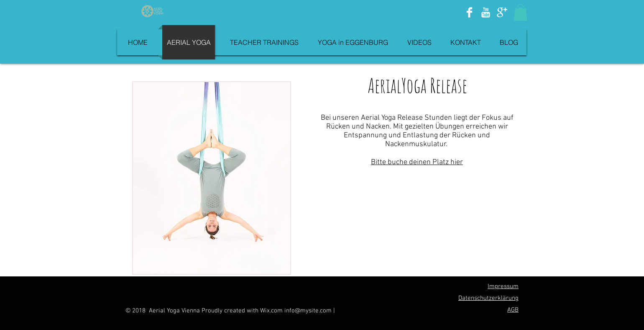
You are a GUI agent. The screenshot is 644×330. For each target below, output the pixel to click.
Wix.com (272, 311)
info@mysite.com (308, 311)
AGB (513, 310)
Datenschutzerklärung (488, 298)
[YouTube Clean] (486, 12)
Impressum (503, 286)
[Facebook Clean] (469, 12)
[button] (520, 12)
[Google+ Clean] (502, 12)
